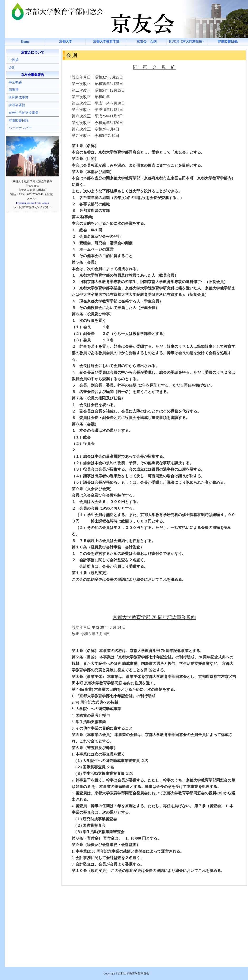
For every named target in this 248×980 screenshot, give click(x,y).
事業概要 (15, 82)
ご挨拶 (14, 60)
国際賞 (14, 90)
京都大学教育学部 (106, 42)
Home (25, 42)
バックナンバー (20, 128)
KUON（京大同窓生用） (187, 42)
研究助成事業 (19, 97)
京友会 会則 (147, 42)
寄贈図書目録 (228, 42)
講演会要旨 (17, 105)
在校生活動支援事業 (24, 113)
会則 (12, 67)
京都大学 (66, 42)
